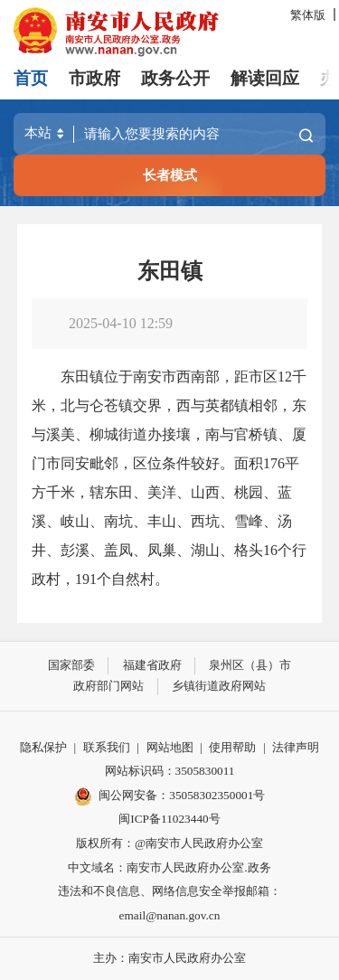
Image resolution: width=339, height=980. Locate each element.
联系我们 (107, 747)
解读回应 (265, 78)
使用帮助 (232, 747)
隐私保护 (43, 747)
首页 (31, 78)
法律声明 (296, 747)
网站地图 (170, 747)
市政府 (94, 78)
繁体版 (308, 15)
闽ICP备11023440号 (169, 819)
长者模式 (170, 175)
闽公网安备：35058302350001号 (170, 796)
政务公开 (175, 78)
